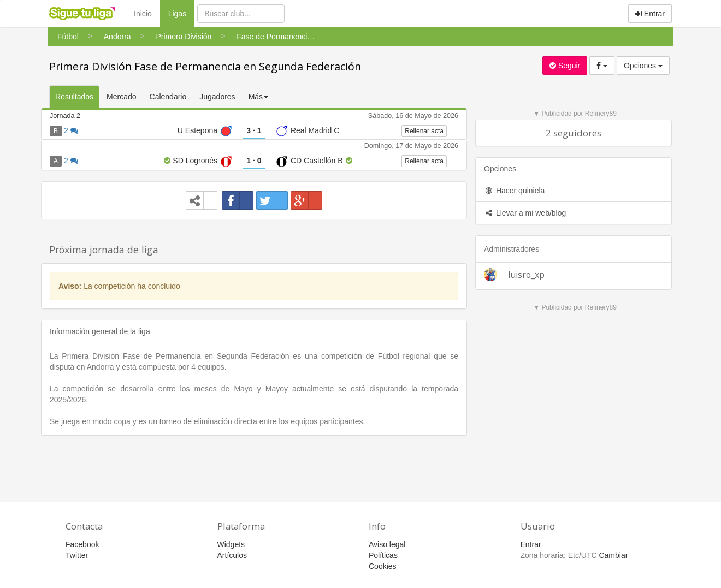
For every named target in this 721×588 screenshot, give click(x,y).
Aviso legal (387, 544)
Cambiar (613, 555)
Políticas (383, 555)
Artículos (232, 555)
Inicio (143, 14)
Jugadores (217, 97)
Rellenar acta (424, 131)
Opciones (643, 66)
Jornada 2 (65, 116)
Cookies (383, 566)
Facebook (82, 544)
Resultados (74, 97)
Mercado (121, 97)
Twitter (77, 555)
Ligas (181, 13)
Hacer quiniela (514, 191)
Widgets (231, 544)
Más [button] (258, 97)
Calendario (168, 97)
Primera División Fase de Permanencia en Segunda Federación (205, 66)
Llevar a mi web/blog (525, 213)
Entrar (650, 14)
